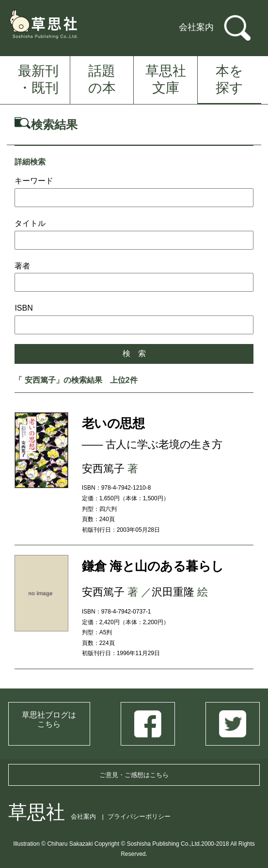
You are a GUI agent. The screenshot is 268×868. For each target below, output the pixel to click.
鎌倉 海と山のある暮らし (153, 566)
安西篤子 (103, 469)
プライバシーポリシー (139, 816)
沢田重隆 (173, 592)
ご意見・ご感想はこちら (134, 775)
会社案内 (196, 27)
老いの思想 (113, 423)
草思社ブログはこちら (49, 719)
